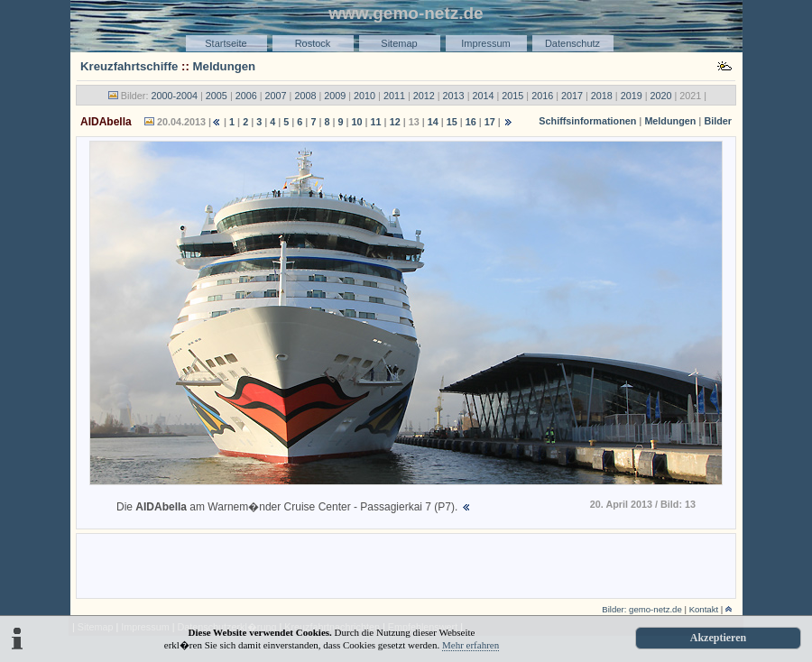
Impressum (485, 43)
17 (490, 122)
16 (471, 122)
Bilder (718, 121)
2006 (246, 96)
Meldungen (225, 66)
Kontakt (704, 609)
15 (452, 122)
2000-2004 (174, 96)
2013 (454, 96)
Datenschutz (572, 43)
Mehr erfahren (471, 645)
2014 (483, 96)
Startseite (226, 43)
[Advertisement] (406, 565)
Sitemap (399, 43)
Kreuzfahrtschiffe (129, 66)
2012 (424, 96)
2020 (661, 96)
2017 (572, 96)
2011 (394, 96)
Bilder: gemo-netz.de (642, 609)
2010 (364, 96)
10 (357, 122)
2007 (276, 96)
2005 (217, 96)
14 (433, 122)
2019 (632, 96)
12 (395, 122)
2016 (542, 96)
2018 (602, 96)
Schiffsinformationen (587, 121)
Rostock (313, 43)
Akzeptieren (718, 638)
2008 (305, 96)
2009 (335, 96)
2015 (512, 96)
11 (376, 122)
